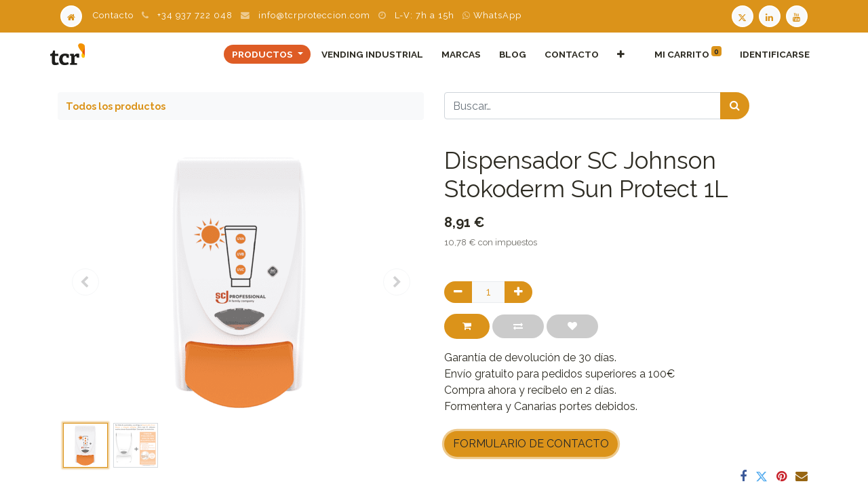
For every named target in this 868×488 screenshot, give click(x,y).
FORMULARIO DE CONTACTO (531, 444)
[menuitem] (365, 54)
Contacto (113, 15)
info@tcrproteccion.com (314, 15)
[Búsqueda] (735, 106)
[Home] (71, 15)
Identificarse (767, 54)
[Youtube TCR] (798, 15)
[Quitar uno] (458, 292)
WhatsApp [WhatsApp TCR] (492, 15)
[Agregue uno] (518, 292)
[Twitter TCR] (743, 15)
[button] (614, 54)
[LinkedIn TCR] (771, 15)
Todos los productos (116, 106)
